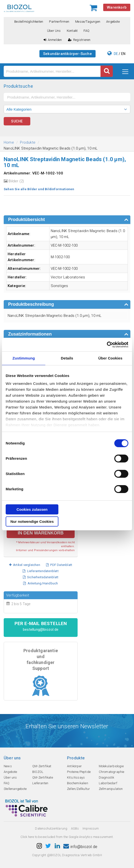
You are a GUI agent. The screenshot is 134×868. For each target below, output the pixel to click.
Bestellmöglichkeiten (29, 22)
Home (9, 142)
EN (123, 54)
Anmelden (53, 40)
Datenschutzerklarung (51, 828)
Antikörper (74, 766)
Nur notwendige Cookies (32, 521)
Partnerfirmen (59, 22)
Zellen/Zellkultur (78, 789)
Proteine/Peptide (79, 772)
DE (116, 54)
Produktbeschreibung (31, 304)
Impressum (91, 828)
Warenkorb (117, 7)
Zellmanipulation (111, 789)
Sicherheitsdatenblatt (41, 577)
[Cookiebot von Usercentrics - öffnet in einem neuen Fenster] (107, 345)
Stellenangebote (15, 789)
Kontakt (72, 31)
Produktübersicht (26, 220)
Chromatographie (112, 772)
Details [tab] (67, 358)
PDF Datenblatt (59, 565)
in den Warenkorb (41, 533)
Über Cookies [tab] (110, 358)
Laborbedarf (108, 783)
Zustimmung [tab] (24, 358)
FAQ (86, 31)
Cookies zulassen (32, 509)
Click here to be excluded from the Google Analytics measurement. (67, 837)
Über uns (54, 31)
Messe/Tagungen (88, 22)
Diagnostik (107, 777)
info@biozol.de (80, 847)
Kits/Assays (76, 777)
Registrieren (79, 40)
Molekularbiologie (111, 766)
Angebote (113, 22)
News (8, 766)
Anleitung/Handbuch (41, 583)
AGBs (75, 828)
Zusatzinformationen (30, 334)
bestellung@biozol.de (41, 630)
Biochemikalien (78, 783)
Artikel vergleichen (25, 565)
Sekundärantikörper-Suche (67, 54)
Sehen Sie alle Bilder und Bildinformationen (39, 189)
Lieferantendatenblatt (41, 571)
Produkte (28, 142)
